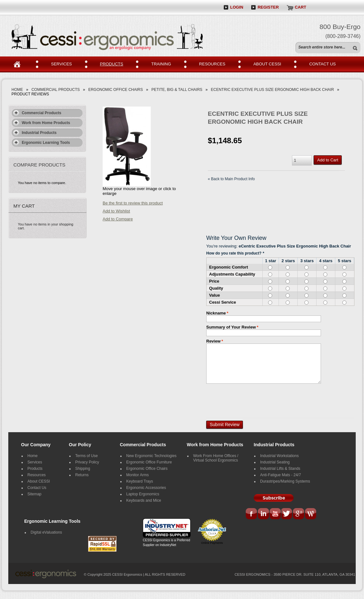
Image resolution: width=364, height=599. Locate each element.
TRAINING (161, 64)
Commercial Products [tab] (37, 113)
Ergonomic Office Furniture (149, 462)
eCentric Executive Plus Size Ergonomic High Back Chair (273, 90)
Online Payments (212, 543)
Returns (82, 475)
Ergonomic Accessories (146, 488)
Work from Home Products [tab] (41, 123)
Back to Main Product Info (231, 179)
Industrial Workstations (279, 456)
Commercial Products (56, 90)
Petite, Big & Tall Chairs (177, 90)
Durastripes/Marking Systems (285, 481)
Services (35, 462)
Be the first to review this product (133, 203)
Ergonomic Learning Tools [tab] (41, 143)
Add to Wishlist (116, 211)
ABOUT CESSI (267, 64)
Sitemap (34, 494)
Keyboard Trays (140, 481)
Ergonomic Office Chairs (116, 90)
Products (35, 469)
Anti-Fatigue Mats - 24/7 (280, 475)
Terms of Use (87, 456)
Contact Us (37, 488)
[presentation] (255, 399)
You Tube (275, 514)
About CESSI (39, 481)
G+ (299, 514)
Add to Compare (118, 219)
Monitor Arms (138, 475)
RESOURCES (212, 64)
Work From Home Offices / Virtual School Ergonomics (216, 458)
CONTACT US (322, 64)
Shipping (83, 469)
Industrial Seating (275, 462)
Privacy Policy (87, 462)
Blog (310, 514)
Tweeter (288, 514)
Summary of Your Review (231, 327)
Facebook (252, 514)
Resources (36, 475)
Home (19, 64)
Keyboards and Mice (144, 500)
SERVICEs (62, 64)
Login (237, 7)
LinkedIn (263, 514)
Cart (301, 7)
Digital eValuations (46, 532)
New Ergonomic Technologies (151, 456)
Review (213, 341)
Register (268, 7)
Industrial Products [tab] (34, 133)
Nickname (216, 313)
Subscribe (274, 498)
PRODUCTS (112, 64)
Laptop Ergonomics (143, 494)
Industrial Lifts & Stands (280, 469)
